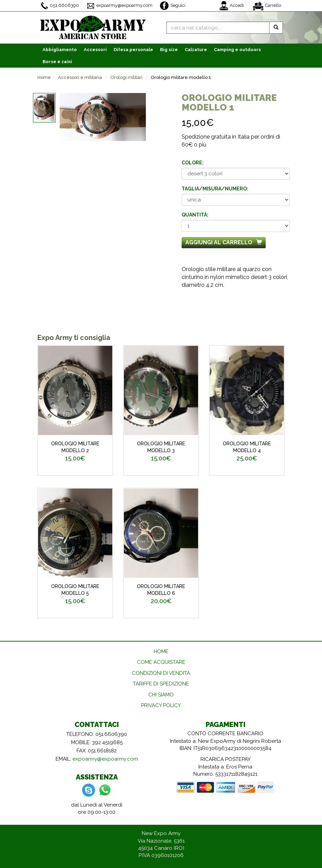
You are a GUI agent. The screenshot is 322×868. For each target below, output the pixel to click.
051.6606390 (60, 6)
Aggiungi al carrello (224, 242)
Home (44, 77)
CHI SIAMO (161, 695)
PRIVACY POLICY (161, 705)
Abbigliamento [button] (60, 50)
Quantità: (195, 215)
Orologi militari (126, 77)
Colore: (193, 163)
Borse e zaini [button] (57, 62)
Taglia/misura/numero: (215, 189)
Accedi (232, 6)
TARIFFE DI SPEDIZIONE (161, 684)
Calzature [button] (196, 50)
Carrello (267, 6)
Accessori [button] (95, 50)
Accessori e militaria (80, 77)
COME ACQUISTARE (161, 662)
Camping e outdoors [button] (237, 50)
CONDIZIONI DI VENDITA (161, 673)
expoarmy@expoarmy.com (119, 6)
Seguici (173, 6)
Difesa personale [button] (133, 50)
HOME (161, 652)
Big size (169, 50)
